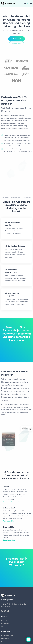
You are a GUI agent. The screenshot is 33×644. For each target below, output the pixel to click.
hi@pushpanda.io (7, 600)
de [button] (26, 3)
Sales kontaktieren (9, 540)
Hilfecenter (5, 639)
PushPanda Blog (7, 636)
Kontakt (4, 620)
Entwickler (5, 642)
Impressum (5, 623)
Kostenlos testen (17, 38)
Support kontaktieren (10, 502)
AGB (3, 626)
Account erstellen (9, 521)
